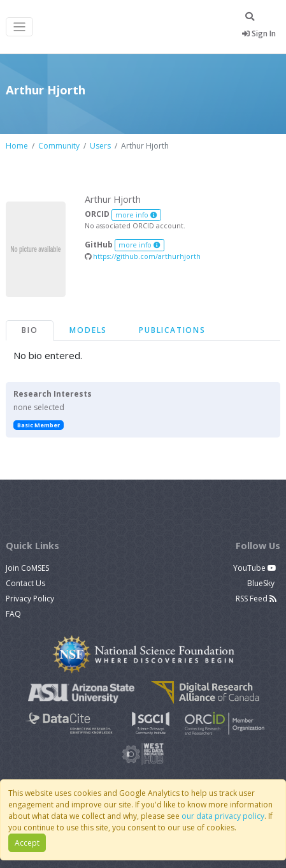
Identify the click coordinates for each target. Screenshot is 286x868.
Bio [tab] (30, 330)
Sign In (259, 33)
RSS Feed (256, 599)
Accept (27, 843)
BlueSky (262, 583)
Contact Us (25, 583)
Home (17, 146)
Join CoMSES (27, 568)
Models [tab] (88, 330)
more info (136, 215)
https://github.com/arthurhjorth (143, 256)
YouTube (255, 568)
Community (59, 146)
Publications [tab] (172, 330)
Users (100, 146)
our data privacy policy (223, 816)
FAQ (13, 614)
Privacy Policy (30, 599)
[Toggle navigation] (19, 27)
